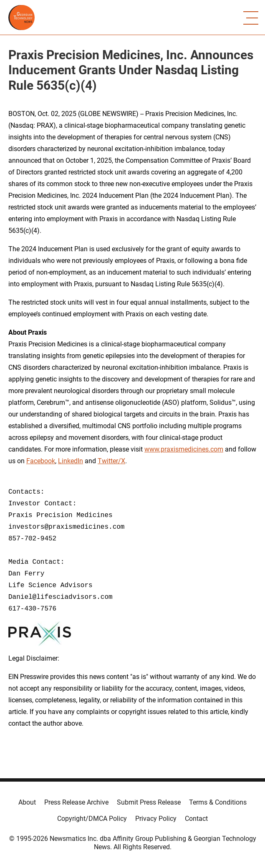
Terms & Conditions (218, 802)
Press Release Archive (76, 802)
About (27, 802)
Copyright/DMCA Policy (92, 819)
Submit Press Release (149, 802)
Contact (196, 819)
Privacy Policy (156, 819)
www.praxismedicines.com (184, 449)
